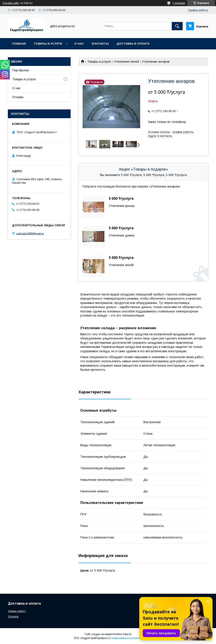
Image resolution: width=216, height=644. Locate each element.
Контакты (100, 44)
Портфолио (21, 70)
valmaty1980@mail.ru (30, 233)
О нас (79, 44)
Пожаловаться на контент (127, 638)
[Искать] (177, 26)
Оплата (13, 616)
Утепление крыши (122, 206)
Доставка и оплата (133, 44)
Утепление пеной (126, 62)
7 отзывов (179, 3)
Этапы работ (17, 611)
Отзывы (18, 97)
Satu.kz (127, 634)
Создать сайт (11, 3)
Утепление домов (122, 235)
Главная (19, 44)
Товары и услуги (48, 44)
